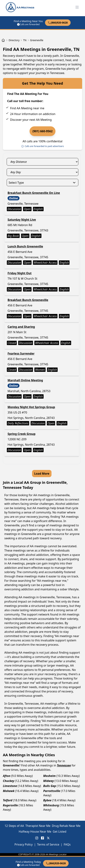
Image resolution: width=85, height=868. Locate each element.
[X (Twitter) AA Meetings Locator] (48, 838)
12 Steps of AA (14, 826)
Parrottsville (52, 791)
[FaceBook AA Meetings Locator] (42, 838)
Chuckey (9, 781)
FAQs (67, 844)
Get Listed (60, 832)
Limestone (10, 786)
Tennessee (64, 765)
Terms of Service (48, 844)
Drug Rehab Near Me (66, 826)
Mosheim (49, 776)
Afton (7, 776)
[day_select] (42, 172)
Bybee (47, 800)
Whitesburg (51, 805)
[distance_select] (42, 162)
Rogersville (10, 805)
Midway (49, 781)
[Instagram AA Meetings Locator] (37, 838)
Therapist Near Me (38, 826)
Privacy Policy (24, 844)
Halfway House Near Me (35, 832)
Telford (8, 800)
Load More (42, 474)
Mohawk (9, 791)
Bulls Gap (50, 786)
